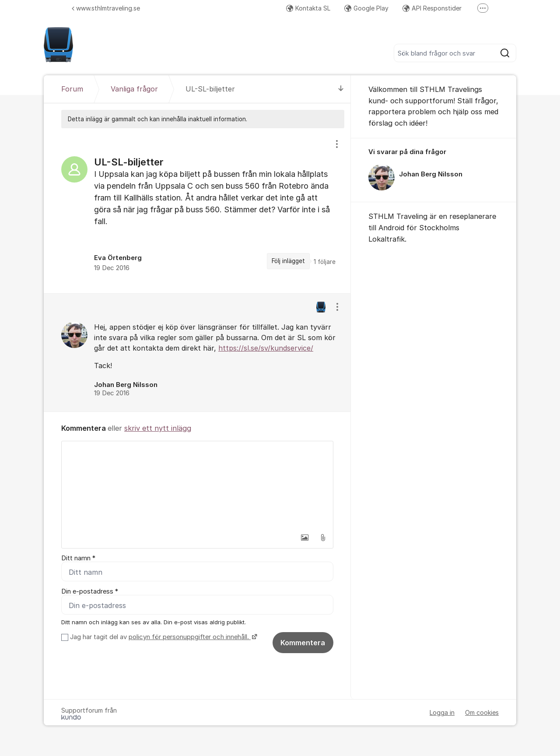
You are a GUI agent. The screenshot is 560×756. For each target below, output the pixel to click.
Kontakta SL (308, 8)
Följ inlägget (288, 261)
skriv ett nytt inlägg (158, 428)
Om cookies (482, 712)
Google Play (366, 8)
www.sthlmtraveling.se (106, 8)
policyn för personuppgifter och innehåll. (190, 637)
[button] (304, 538)
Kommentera (303, 643)
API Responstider (432, 8)
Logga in (442, 712)
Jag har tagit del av (163, 637)
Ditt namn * (78, 558)
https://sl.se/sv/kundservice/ (266, 348)
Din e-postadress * (90, 591)
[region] (197, 211)
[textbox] (197, 485)
